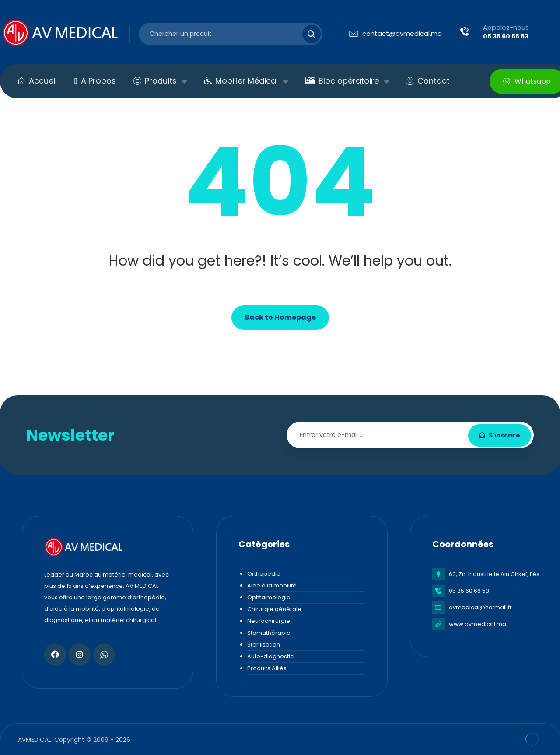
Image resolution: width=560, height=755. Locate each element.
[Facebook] (55, 654)
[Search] (306, 34)
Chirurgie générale (274, 609)
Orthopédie (264, 574)
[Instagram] (80, 654)
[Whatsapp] (104, 654)
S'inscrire (500, 435)
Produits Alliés (267, 668)
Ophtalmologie (269, 597)
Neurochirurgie (269, 621)
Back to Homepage (280, 317)
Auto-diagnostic (270, 656)
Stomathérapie (269, 633)
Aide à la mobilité (272, 585)
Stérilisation (264, 645)
